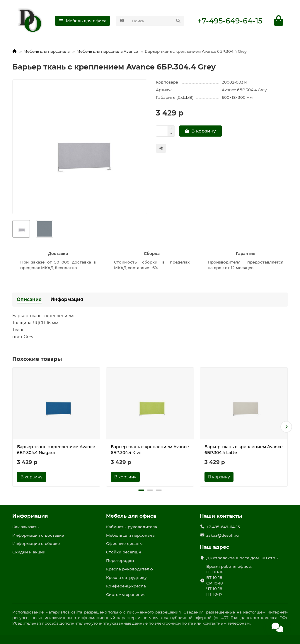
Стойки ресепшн (124, 552)
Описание (29, 299)
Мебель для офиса (131, 516)
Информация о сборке (36, 543)
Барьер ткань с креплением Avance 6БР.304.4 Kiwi (150, 450)
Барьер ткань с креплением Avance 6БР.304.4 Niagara (56, 450)
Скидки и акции (29, 552)
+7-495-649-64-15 (230, 21)
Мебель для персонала (47, 51)
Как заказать (25, 527)
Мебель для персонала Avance (107, 51)
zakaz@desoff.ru (223, 535)
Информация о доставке (38, 535)
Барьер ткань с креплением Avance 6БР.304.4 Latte (244, 450)
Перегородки (120, 560)
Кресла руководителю (129, 569)
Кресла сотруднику (126, 577)
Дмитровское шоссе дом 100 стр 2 (242, 558)
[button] (286, 427)
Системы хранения (126, 594)
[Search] (156, 21)
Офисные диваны (124, 543)
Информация (67, 299)
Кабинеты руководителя (132, 527)
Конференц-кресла (126, 586)
